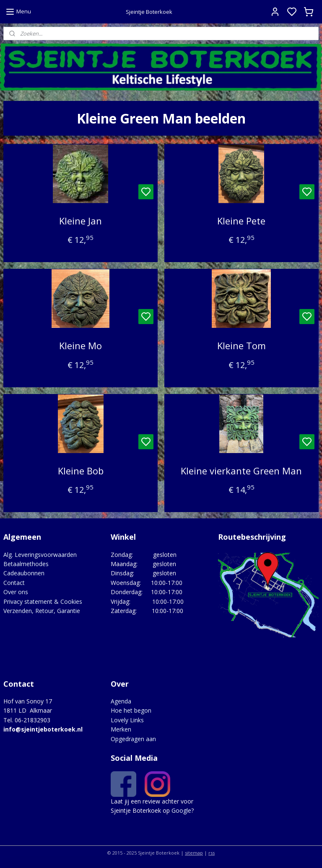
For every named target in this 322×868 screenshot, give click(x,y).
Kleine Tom (241, 346)
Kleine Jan (80, 221)
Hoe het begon (131, 710)
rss (212, 853)
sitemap (194, 853)
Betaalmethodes (26, 564)
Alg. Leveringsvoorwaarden (40, 555)
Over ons (16, 592)
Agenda (121, 701)
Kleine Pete (241, 221)
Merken (121, 729)
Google (181, 810)
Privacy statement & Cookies (43, 601)
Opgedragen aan (133, 739)
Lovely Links (127, 720)
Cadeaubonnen (24, 573)
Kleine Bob (81, 471)
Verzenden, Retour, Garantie (42, 611)
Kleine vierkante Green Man (241, 471)
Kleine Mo (80, 346)
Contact (14, 583)
